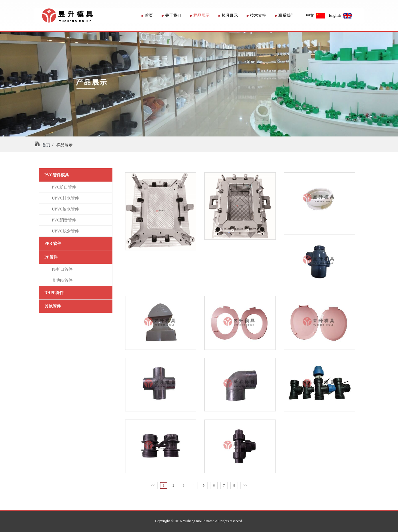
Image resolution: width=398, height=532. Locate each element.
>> (245, 485)
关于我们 (171, 15)
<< (153, 485)
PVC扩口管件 (63, 187)
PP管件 (51, 257)
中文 (315, 15)
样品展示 (200, 15)
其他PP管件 (61, 280)
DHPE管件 (54, 293)
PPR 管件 (53, 244)
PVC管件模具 (57, 175)
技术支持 (256, 15)
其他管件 (53, 306)
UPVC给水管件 (64, 209)
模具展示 (228, 15)
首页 (147, 15)
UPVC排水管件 (64, 198)
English (340, 15)
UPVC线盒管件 (64, 231)
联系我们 (285, 15)
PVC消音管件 (63, 220)
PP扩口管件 (61, 269)
